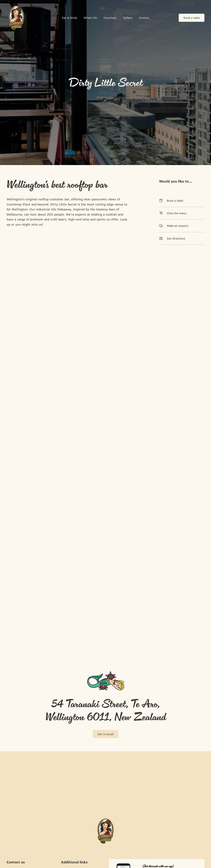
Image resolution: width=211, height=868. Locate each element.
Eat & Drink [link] (69, 18)
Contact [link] (144, 18)
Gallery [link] (128, 18)
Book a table (192, 18)
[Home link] (16, 18)
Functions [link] (110, 18)
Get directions (182, 238)
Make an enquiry (182, 226)
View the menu (182, 213)
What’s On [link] (90, 18)
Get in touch (105, 734)
